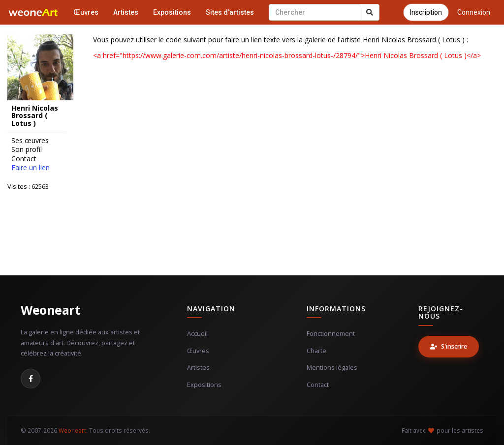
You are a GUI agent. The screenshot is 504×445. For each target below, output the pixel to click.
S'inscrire (449, 346)
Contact (24, 159)
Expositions (172, 12)
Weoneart (50, 310)
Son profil (27, 149)
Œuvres (86, 12)
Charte (316, 351)
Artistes (126, 12)
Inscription (426, 12)
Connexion (474, 12)
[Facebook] (31, 379)
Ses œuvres (30, 141)
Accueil (197, 334)
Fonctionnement (331, 334)
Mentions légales (332, 368)
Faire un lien (31, 168)
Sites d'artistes (230, 12)
